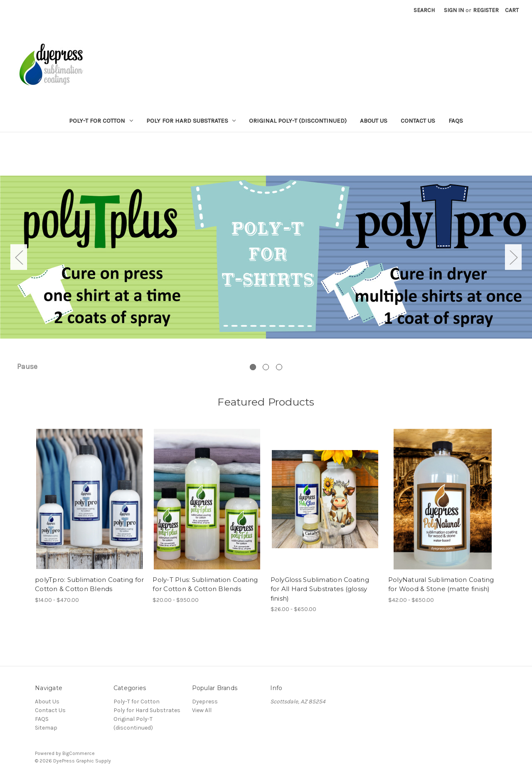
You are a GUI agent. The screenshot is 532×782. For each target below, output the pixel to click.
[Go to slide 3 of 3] (279, 367)
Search (424, 10)
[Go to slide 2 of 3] (266, 367)
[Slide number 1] (266, 257)
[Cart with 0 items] (512, 10)
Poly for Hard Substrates (191, 121)
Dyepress (205, 702)
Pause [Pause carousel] (27, 366)
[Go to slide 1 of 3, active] (253, 367)
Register (486, 10)
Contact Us (418, 121)
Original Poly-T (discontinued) (298, 121)
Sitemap (46, 728)
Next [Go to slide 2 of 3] (513, 257)
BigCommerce (79, 753)
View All (202, 710)
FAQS (456, 121)
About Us (374, 121)
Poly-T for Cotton (101, 121)
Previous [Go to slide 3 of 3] (19, 257)
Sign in (454, 10)
